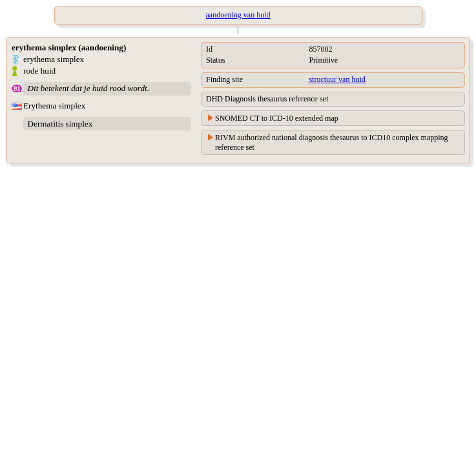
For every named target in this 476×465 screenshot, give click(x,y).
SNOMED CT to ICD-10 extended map (277, 118)
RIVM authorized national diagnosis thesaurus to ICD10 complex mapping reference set (332, 142)
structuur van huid (337, 79)
